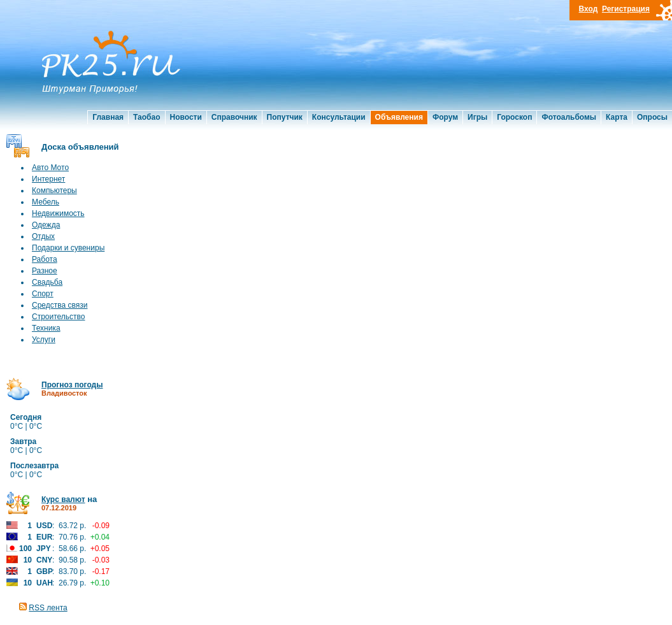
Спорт (43, 294)
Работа (45, 259)
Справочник (234, 117)
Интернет (48, 179)
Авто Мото (50, 168)
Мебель (46, 202)
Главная (108, 117)
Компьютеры (54, 190)
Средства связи (60, 305)
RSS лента (48, 608)
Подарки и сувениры (68, 248)
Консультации (339, 117)
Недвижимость (58, 213)
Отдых (43, 236)
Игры (477, 117)
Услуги (44, 340)
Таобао (147, 117)
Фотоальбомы (569, 117)
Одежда (46, 225)
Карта (617, 117)
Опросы (652, 117)
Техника (46, 328)
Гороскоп (514, 117)
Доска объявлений (80, 147)
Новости (186, 117)
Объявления (399, 117)
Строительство (59, 317)
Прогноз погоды (72, 385)
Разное (45, 271)
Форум (445, 117)
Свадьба (47, 282)
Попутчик (285, 117)
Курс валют (63, 499)
